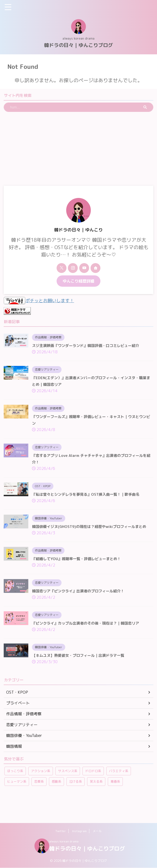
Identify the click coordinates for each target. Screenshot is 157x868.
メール (97, 831)
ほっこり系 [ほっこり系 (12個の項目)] (15, 787)
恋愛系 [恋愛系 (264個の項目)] (39, 798)
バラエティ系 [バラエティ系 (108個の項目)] (119, 787)
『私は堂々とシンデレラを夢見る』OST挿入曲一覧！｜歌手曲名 (89, 499)
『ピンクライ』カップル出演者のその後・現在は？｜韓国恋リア (89, 638)
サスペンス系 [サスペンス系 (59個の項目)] (68, 787)
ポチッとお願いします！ (42, 300)
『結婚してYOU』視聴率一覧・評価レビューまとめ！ (79, 572)
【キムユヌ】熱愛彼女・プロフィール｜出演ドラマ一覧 (81, 671)
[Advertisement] (78, 149)
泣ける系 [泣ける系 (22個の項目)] (76, 798)
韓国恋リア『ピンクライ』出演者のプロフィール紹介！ (81, 605)
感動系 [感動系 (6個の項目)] (56, 798)
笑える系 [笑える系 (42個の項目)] (96, 798)
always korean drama (64, 842)
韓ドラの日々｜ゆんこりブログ (78, 45)
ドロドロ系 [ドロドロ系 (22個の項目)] (93, 787)
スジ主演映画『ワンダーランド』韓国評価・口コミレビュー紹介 (89, 345)
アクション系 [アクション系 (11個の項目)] (41, 787)
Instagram (79, 831)
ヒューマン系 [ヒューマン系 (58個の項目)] (17, 798)
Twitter (61, 831)
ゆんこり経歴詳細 (78, 281)
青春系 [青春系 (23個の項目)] (115, 798)
